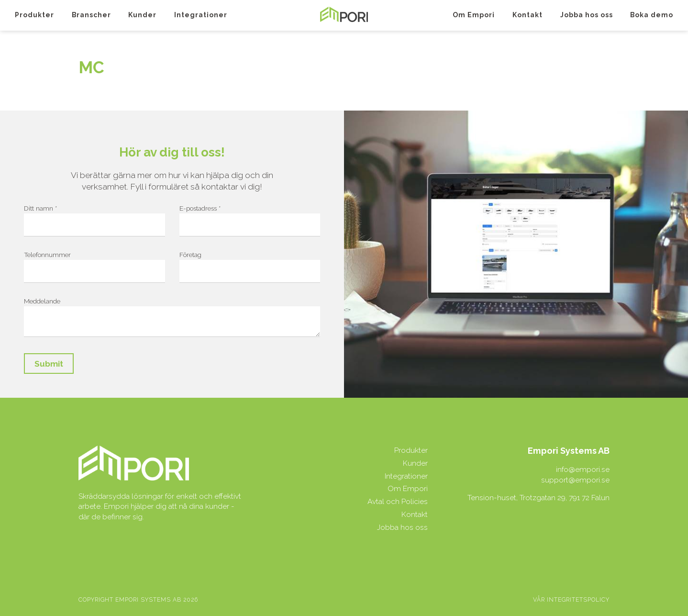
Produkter (34, 15)
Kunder (142, 15)
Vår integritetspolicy (571, 600)
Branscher (91, 15)
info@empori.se (583, 469)
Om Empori (474, 15)
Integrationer (201, 15)
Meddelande (42, 301)
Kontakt (527, 15)
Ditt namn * (40, 208)
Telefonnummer (47, 255)
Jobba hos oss (587, 15)
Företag (190, 255)
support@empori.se (575, 480)
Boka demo (652, 15)
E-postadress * (200, 208)
